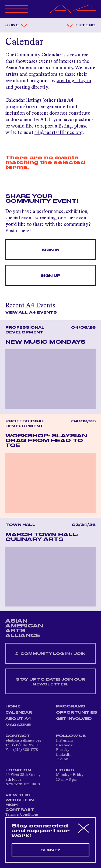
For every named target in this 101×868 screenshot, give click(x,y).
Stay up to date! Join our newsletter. (51, 682)
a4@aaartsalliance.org (59, 133)
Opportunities (77, 713)
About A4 (18, 719)
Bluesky (63, 750)
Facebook (64, 745)
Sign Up (50, 276)
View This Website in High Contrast (20, 802)
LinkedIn (64, 755)
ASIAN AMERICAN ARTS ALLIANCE (24, 628)
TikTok (62, 759)
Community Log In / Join (50, 654)
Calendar (19, 713)
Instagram (64, 740)
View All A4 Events (31, 313)
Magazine (18, 725)
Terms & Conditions (22, 815)
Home (13, 706)
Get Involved (74, 719)
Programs (71, 706)
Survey (50, 850)
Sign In (50, 250)
